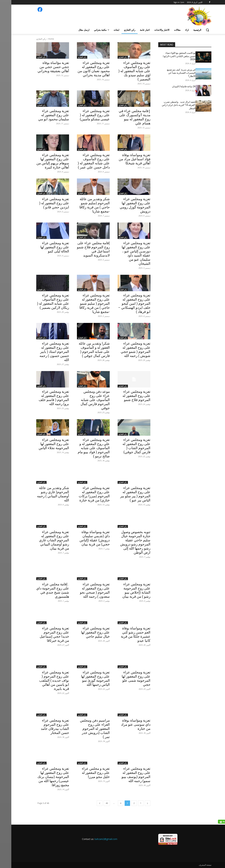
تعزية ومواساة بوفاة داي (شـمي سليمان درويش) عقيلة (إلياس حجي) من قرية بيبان (83, 538)
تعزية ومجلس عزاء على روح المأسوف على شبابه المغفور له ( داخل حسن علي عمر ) (82, 161)
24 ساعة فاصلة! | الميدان (172, 86)
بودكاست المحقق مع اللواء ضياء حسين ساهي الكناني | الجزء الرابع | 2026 (168, 56)
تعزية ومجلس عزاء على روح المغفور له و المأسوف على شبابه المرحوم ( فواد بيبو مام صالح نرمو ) (82, 448)
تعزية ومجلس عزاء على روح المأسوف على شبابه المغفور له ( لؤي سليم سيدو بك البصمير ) (123, 71)
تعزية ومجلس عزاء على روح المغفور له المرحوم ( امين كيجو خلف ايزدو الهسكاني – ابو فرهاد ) (123, 304)
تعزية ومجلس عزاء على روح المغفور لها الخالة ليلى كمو (43, 247)
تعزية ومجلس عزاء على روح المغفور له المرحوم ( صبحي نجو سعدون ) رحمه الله (83, 590)
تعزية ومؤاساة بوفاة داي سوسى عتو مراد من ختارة (124, 725)
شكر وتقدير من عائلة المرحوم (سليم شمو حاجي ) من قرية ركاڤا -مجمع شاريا (83, 205)
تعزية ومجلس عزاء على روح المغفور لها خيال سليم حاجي (84, 632)
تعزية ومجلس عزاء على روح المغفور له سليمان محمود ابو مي (42, 115)
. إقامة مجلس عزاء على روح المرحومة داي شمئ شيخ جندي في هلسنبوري (41, 590)
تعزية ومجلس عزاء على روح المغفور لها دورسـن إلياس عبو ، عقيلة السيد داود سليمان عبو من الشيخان (125, 253)
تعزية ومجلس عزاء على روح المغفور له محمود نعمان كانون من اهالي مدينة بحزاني (82, 69)
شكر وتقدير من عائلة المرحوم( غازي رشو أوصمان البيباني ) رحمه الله (42, 494)
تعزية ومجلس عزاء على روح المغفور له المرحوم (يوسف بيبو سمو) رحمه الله (125, 775)
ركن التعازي (111, 57)
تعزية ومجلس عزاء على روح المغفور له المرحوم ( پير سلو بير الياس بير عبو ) (124, 494)
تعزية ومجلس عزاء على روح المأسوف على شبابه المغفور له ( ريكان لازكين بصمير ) (42, 301)
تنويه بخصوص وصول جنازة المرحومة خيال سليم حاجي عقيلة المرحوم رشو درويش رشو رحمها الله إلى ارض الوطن (124, 542)
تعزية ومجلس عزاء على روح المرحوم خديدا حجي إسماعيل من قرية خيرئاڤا (43, 634)
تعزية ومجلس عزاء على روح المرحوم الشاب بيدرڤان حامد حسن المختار (44, 727)
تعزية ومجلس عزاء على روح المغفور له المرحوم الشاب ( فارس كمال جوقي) (125, 446)
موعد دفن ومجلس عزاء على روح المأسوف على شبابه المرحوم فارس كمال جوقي (84, 400)
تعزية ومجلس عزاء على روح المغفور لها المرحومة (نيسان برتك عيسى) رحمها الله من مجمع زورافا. (42, 777)
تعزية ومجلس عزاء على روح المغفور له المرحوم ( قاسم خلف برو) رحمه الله (43, 398)
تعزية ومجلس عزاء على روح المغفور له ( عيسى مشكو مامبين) (83, 115)
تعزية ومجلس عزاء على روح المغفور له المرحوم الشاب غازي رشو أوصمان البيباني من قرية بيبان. (43, 540)
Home (40, 39)
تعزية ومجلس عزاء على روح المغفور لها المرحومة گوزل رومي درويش (124, 205)
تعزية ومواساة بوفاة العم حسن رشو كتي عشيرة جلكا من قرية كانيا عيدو (124, 634)
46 (95, 803)
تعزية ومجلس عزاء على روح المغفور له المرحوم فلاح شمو (125, 396)
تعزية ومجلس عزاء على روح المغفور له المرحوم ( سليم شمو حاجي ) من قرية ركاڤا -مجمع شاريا (83, 304)
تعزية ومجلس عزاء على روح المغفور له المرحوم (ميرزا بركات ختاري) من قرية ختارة (83, 494)
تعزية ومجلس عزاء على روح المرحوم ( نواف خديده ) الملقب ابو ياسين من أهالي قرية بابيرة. (43, 680)
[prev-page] (136, 803)
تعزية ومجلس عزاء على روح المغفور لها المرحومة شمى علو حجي (125, 678)
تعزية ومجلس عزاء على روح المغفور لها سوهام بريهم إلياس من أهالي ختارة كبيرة (41, 161)
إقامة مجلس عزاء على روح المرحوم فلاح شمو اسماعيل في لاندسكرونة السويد (82, 249)
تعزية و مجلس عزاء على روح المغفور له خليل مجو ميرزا (84, 773)
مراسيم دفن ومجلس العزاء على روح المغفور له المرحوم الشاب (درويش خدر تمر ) (84, 729)
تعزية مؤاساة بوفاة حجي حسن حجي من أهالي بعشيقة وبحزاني (42, 67)
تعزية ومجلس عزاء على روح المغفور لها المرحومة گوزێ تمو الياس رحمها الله (84, 678)
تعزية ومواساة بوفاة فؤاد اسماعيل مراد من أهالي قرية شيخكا (123, 159)
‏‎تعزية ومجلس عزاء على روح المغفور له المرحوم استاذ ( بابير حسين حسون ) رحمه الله (43, 352)
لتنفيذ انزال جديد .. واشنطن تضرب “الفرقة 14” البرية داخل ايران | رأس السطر (167, 105)
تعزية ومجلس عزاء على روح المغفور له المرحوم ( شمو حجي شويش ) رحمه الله (124, 350)
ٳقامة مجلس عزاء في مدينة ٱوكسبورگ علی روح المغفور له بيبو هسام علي (123, 117)
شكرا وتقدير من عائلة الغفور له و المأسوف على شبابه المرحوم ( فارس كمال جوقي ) (83, 350)
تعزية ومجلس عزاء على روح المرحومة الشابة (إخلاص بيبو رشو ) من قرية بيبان (125, 590)
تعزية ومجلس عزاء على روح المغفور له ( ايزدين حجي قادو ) (43, 203)
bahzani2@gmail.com (95, 839)
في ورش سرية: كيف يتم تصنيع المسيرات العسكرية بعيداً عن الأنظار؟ (170, 73)
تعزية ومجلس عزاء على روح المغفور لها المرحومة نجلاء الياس (43, 444)
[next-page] (88, 803)
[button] (196, 30)
